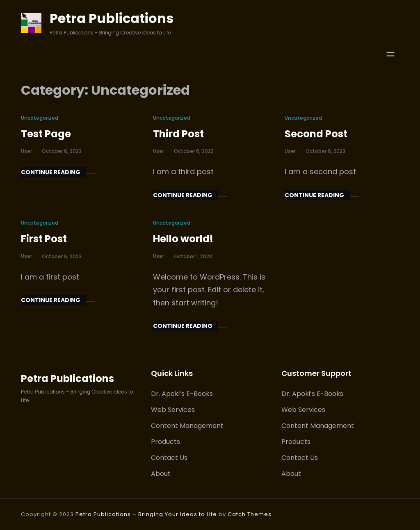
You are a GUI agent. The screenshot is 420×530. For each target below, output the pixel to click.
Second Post (316, 134)
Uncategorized (40, 118)
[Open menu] (390, 54)
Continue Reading (51, 172)
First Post (44, 239)
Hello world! (183, 239)
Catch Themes (250, 514)
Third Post (178, 134)
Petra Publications (112, 18)
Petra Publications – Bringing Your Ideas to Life (146, 514)
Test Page (46, 134)
